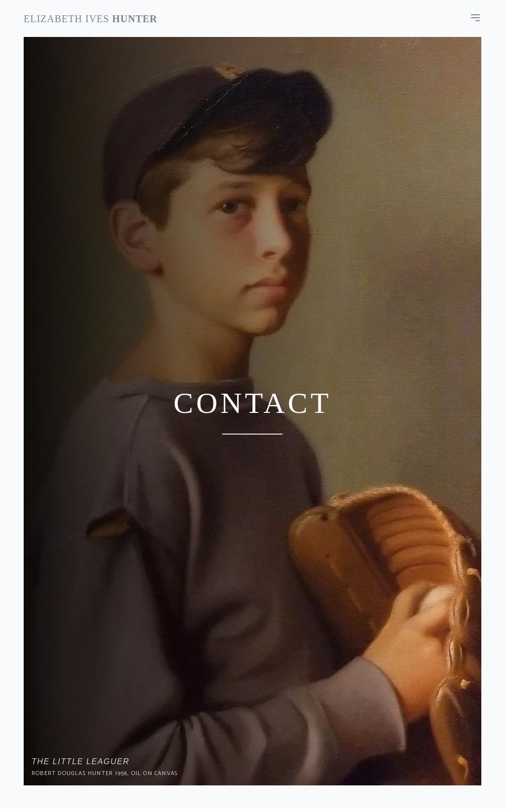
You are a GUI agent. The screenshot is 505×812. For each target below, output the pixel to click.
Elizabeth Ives (90, 19)
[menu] (475, 18)
